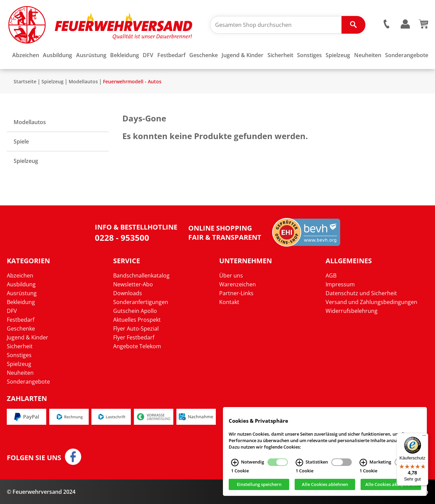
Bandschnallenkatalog (141, 275)
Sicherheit (20, 346)
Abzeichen (20, 275)
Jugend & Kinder (28, 337)
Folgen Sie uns (34, 458)
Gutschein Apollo (135, 311)
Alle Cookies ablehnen (325, 486)
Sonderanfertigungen (141, 302)
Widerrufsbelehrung (352, 311)
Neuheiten (20, 373)
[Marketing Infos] (363, 464)
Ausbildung (21, 284)
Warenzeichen (238, 284)
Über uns (231, 275)
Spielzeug (53, 81)
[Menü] (424, 437)
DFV (12, 311)
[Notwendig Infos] (235, 464)
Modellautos (83, 81)
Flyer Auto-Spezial (136, 329)
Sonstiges (19, 355)
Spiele (21, 141)
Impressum (340, 284)
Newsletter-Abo (133, 284)
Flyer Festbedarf (134, 337)
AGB (331, 275)
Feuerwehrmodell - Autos (132, 81)
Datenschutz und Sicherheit (361, 293)
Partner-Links (236, 293)
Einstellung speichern (259, 486)
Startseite (25, 81)
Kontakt (229, 302)
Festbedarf (21, 320)
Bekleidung (21, 302)
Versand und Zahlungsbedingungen (371, 302)
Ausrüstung (22, 293)
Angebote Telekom (137, 346)
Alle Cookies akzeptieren (391, 486)
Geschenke (21, 329)
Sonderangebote (28, 382)
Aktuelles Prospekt (137, 320)
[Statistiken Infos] (299, 464)
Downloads (128, 293)
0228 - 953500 (122, 238)
